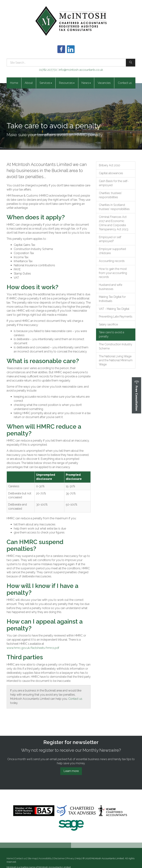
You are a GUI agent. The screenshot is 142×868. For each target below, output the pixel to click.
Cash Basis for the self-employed (114, 183)
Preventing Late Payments (116, 317)
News (86, 83)
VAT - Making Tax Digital (114, 309)
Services (46, 83)
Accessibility (45, 858)
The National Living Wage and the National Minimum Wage (116, 360)
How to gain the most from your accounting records (113, 273)
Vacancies (104, 83)
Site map (32, 858)
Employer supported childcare (112, 251)
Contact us (125, 83)
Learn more (71, 771)
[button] (136, 395)
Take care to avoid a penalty (112, 334)
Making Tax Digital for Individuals (112, 299)
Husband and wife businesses (111, 287)
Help (79, 858)
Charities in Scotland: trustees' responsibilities (114, 207)
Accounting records (112, 261)
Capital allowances (111, 173)
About (29, 83)
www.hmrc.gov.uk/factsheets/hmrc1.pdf (33, 648)
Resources (67, 83)
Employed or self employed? (110, 239)
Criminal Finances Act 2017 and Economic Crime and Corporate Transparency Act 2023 (114, 223)
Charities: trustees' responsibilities (110, 195)
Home (14, 83)
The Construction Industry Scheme (116, 346)
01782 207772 (48, 70)
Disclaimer (59, 858)
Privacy (70, 858)
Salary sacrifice (108, 324)
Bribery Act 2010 (110, 165)
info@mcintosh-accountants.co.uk (81, 70)
